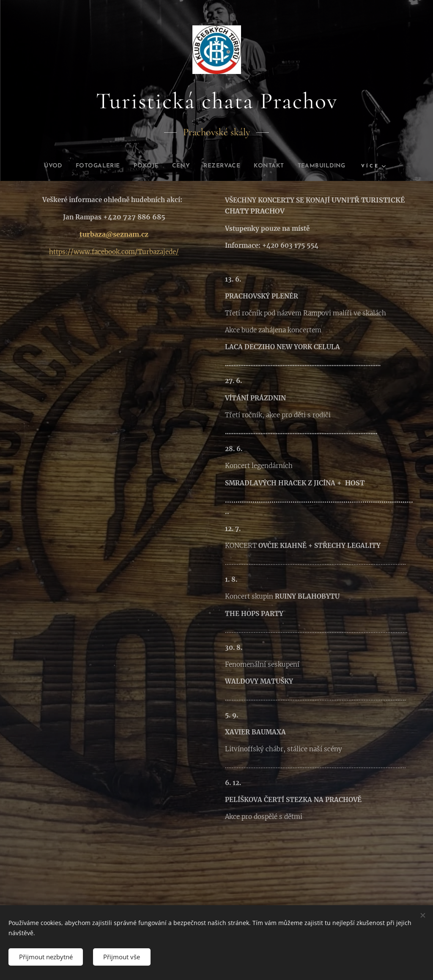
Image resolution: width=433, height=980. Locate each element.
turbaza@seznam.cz (114, 235)
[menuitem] (40, 166)
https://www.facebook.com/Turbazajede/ (114, 252)
